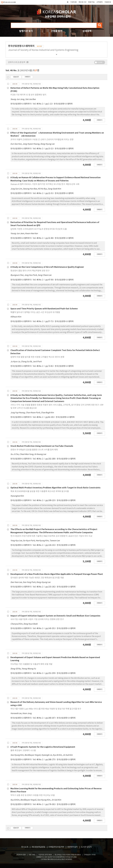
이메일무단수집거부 (56, 847)
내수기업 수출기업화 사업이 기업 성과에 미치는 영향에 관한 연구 (37, 619)
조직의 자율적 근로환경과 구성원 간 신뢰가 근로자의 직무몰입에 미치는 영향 (42, 140)
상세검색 (87, 31)
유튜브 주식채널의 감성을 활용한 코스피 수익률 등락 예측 (34, 450)
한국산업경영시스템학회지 (21, 104)
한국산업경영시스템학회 (63, 104)
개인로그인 (82, 2)
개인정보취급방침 (38, 847)
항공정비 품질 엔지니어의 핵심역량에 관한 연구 (30, 271)
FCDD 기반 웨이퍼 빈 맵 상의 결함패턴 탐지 (28, 95)
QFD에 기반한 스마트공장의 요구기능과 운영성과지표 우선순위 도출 (39, 229)
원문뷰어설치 (72, 847)
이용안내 (108, 2)
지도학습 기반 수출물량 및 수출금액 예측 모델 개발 (31, 664)
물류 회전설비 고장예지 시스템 (23, 751)
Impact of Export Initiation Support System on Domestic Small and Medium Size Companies (55, 616)
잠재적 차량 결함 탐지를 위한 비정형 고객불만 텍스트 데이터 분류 (37, 357)
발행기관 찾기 (26, 31)
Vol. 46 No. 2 (38, 104)
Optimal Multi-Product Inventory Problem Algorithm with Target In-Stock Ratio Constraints (55, 488)
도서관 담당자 (86, 847)
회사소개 (25, 847)
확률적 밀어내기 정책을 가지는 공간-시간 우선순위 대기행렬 (35, 312)
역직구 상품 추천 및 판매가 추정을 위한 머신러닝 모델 (33, 795)
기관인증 (73, 2)
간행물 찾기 (56, 31)
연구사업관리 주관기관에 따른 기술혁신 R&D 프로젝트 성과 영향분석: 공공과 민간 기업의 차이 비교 (51, 536)
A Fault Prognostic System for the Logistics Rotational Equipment (43, 747)
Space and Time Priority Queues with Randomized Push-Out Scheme (44, 309)
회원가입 (91, 2)
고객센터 (100, 2)
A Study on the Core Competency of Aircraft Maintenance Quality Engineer (47, 267)
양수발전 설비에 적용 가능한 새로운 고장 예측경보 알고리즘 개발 (37, 578)
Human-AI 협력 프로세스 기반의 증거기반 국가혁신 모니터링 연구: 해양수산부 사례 (45, 184)
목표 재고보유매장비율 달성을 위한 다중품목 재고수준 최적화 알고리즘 (40, 491)
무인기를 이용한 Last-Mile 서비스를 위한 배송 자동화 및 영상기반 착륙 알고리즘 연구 (46, 709)
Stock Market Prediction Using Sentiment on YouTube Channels (42, 446)
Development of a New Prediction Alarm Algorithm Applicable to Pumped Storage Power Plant (57, 574)
